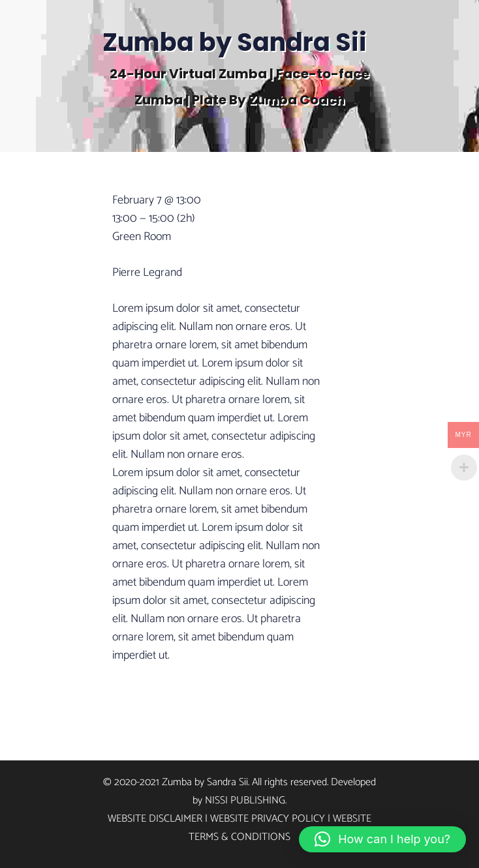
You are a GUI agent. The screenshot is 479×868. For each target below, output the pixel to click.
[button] (382, 839)
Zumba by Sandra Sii (235, 42)
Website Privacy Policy (268, 819)
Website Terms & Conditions (280, 828)
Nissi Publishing (245, 801)
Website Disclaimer (155, 819)
